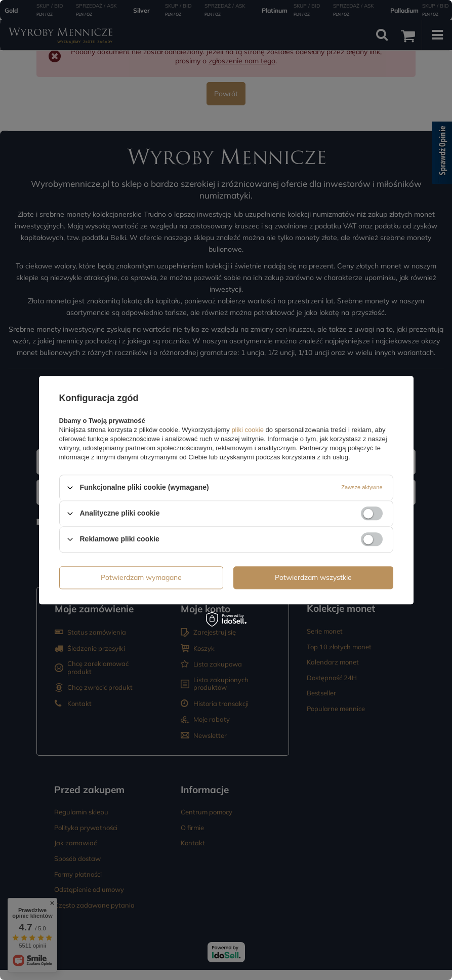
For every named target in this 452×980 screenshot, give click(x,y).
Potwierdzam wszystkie (313, 577)
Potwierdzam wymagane (141, 577)
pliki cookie (248, 430)
